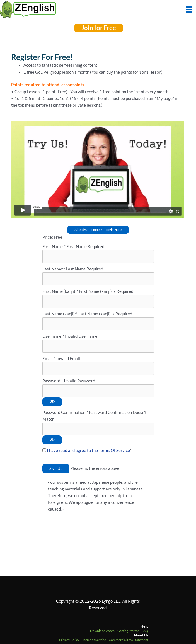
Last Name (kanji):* (60, 314)
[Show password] (52, 402)
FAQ (145, 631)
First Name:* (54, 247)
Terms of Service (94, 640)
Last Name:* (54, 269)
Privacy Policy (69, 640)
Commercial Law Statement (129, 640)
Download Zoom (102, 631)
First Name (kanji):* (61, 291)
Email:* (49, 359)
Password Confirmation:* (65, 412)
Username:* (53, 336)
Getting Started (128, 631)
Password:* (53, 381)
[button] (99, 28)
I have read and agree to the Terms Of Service (88, 450)
